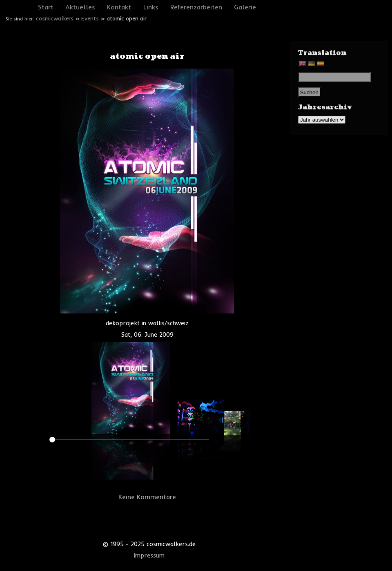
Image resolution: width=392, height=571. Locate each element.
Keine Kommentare (147, 497)
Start (46, 7)
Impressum (149, 555)
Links (151, 7)
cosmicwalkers (55, 18)
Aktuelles (80, 7)
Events (90, 18)
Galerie (245, 7)
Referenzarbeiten (196, 7)
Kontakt (119, 7)
